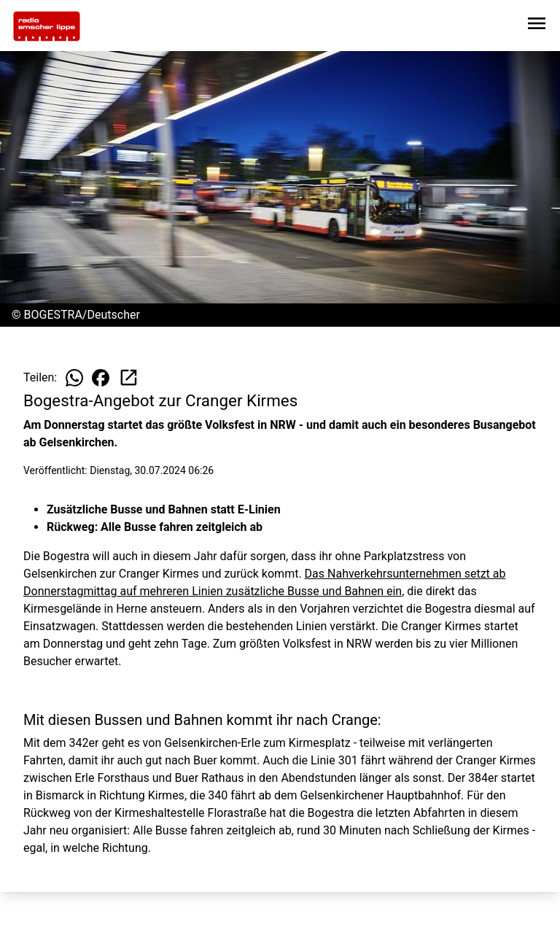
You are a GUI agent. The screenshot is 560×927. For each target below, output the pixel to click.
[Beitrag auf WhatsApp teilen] (74, 378)
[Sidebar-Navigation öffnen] (537, 26)
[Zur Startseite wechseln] (47, 26)
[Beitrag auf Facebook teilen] (101, 378)
